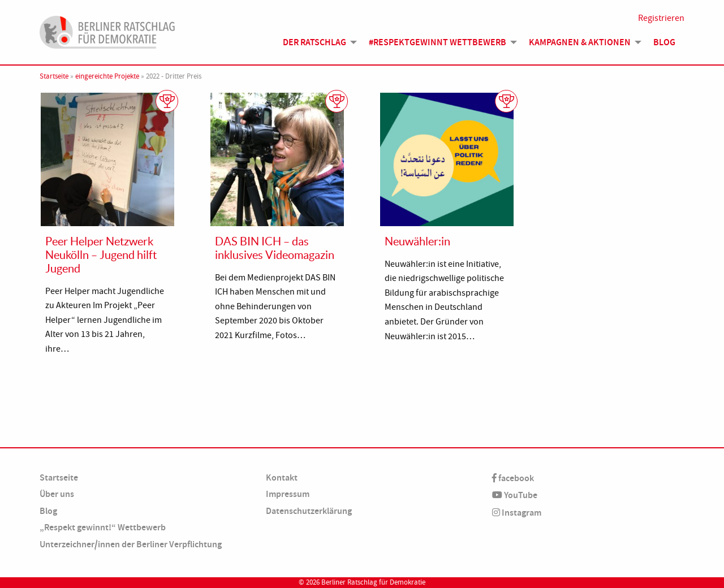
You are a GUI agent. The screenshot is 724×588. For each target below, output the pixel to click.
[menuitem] (317, 42)
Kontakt (282, 477)
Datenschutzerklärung (309, 511)
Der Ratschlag (314, 42)
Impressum (288, 494)
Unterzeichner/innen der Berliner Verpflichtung (131, 544)
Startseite (54, 76)
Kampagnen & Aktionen (580, 42)
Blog (664, 42)
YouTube (515, 495)
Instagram (517, 513)
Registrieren (661, 18)
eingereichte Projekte (107, 76)
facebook (513, 478)
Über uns (57, 494)
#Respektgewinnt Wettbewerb (438, 42)
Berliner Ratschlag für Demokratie (373, 582)
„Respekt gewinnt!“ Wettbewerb (103, 527)
